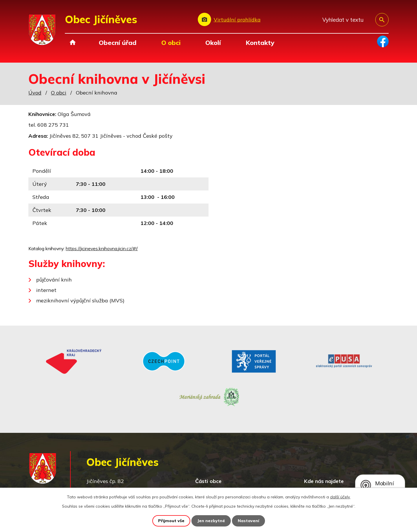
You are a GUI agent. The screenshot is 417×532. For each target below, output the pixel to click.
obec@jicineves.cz (133, 477)
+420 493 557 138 (134, 469)
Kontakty (260, 42)
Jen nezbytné (211, 521)
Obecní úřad (118, 42)
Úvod (73, 42)
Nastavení (248, 521)
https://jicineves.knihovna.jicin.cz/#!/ (102, 248)
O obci (171, 42)
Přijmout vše (171, 521)
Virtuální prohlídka (237, 20)
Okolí (213, 42)
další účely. (340, 497)
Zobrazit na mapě (347, 461)
